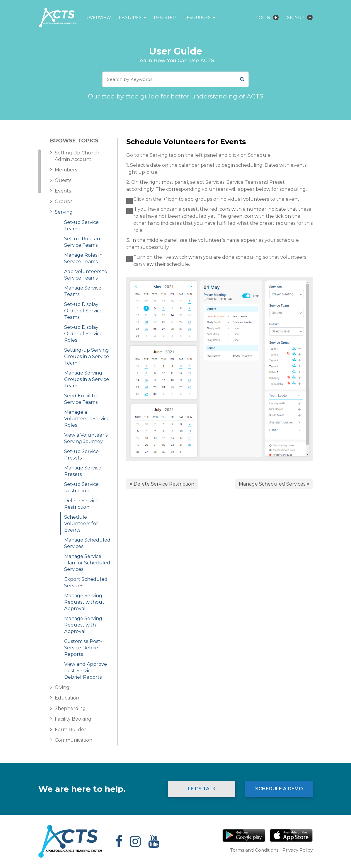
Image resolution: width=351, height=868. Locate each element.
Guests (63, 180)
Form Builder (70, 730)
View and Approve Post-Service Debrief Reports (86, 671)
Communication (74, 740)
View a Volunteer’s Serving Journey (86, 438)
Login (267, 17)
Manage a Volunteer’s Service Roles (87, 419)
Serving (64, 212)
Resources (197, 18)
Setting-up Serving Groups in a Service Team (87, 356)
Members (66, 170)
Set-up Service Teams (81, 225)
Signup (300, 17)
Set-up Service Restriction (81, 487)
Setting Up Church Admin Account (77, 156)
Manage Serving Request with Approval (83, 625)
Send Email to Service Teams (81, 399)
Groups (64, 201)
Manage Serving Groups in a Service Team (87, 379)
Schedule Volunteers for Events (81, 524)
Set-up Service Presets (81, 455)
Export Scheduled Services (86, 582)
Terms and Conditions (254, 850)
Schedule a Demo (279, 789)
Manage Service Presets (83, 471)
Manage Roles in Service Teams (83, 258)
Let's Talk (202, 789)
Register (165, 18)
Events (63, 191)
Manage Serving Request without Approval (84, 602)
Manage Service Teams (83, 291)
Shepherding (70, 708)
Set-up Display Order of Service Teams (83, 311)
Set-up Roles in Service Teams (82, 242)
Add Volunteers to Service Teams (86, 275)
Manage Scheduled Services (87, 543)
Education (67, 698)
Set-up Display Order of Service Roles (83, 334)
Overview (99, 18)
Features (130, 18)
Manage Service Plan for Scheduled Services (87, 563)
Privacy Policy (298, 850)
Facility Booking (73, 719)
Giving (62, 687)
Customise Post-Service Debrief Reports (83, 648)
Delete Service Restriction (81, 504)
